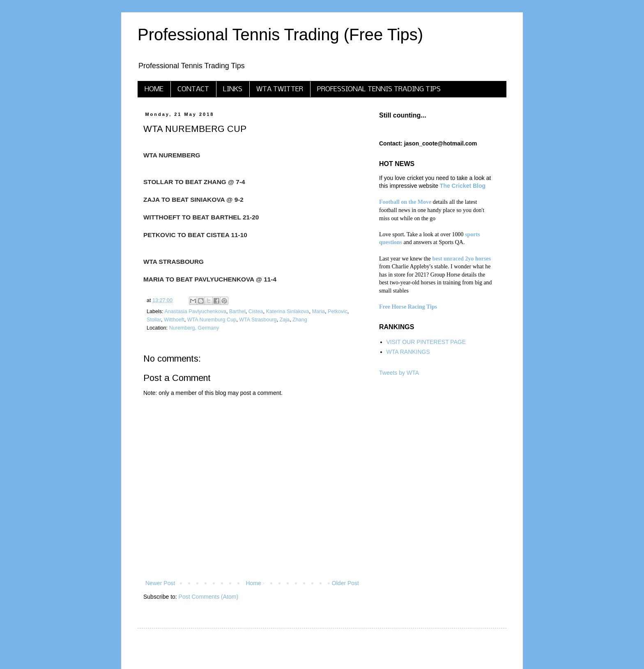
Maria (319, 311)
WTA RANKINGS (408, 352)
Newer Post (160, 583)
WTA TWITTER (280, 89)
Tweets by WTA (399, 373)
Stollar (154, 320)
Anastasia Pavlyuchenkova (195, 311)
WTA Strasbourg (258, 320)
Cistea (256, 311)
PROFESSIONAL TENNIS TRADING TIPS (379, 89)
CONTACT (193, 89)
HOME (154, 89)
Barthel (237, 311)
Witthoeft (174, 320)
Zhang (300, 320)
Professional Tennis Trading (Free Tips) (280, 35)
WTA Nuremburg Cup (212, 320)
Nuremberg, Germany (194, 328)
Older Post (345, 583)
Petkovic (338, 311)
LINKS (233, 89)
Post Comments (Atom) (208, 597)
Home (253, 583)
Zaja (285, 320)
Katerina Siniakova (288, 311)
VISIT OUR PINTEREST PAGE (426, 342)
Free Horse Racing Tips (408, 307)
